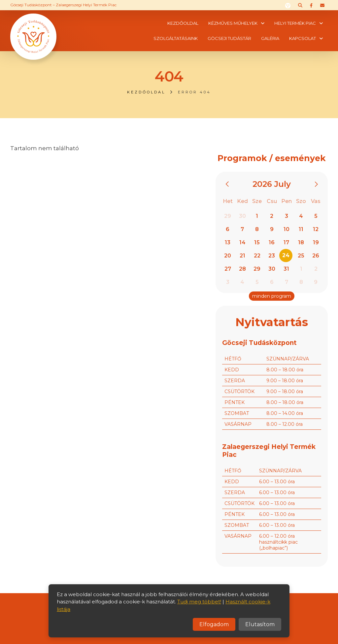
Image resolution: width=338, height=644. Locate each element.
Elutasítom (260, 624)
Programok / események (272, 158)
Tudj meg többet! (199, 602)
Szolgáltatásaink (176, 38)
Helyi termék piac (295, 23)
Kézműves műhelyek (233, 23)
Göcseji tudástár (229, 38)
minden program (272, 296)
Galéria (270, 38)
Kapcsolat (303, 38)
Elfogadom (214, 624)
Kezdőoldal (183, 23)
